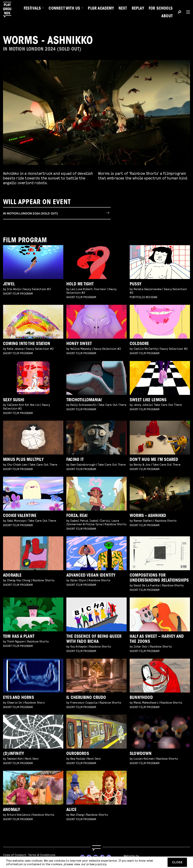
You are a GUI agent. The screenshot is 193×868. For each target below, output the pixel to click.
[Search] (179, 13)
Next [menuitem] (123, 9)
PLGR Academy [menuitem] (101, 9)
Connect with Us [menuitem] (64, 9)
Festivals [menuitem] (32, 9)
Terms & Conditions (42, 855)
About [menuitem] (167, 16)
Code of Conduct (15, 855)
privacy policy (96, 864)
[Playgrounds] (9, 10)
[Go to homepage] (96, 848)
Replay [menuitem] (138, 9)
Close (177, 862)
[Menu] (187, 12)
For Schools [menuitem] (161, 9)
